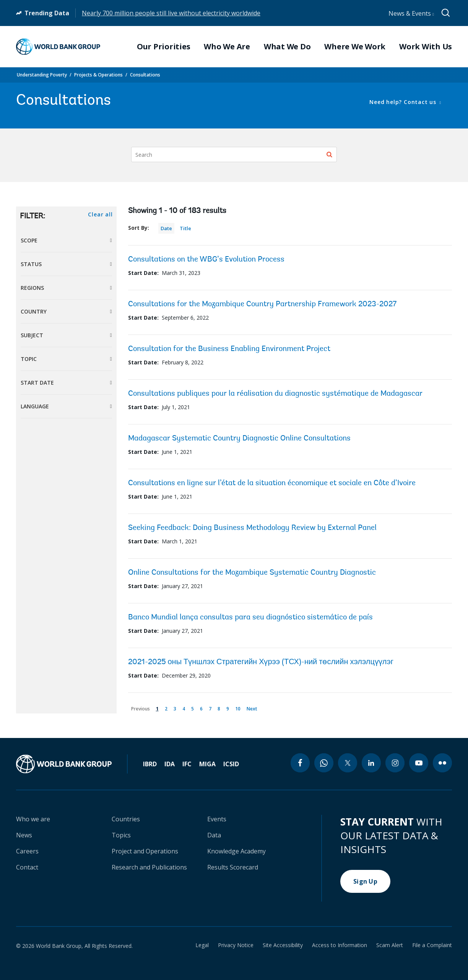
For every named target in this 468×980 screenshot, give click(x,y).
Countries (126, 819)
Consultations (145, 75)
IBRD (150, 764)
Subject (32, 335)
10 (239, 707)
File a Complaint (432, 945)
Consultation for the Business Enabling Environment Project (229, 349)
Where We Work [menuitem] (355, 47)
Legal (202, 945)
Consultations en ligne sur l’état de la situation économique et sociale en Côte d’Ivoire (272, 483)
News (24, 835)
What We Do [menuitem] (287, 47)
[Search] (234, 154)
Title (185, 228)
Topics (121, 835)
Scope (29, 240)
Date (166, 228)
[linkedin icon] (371, 763)
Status (31, 264)
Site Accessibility (283, 945)
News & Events (411, 13)
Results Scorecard (233, 867)
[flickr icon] (442, 763)
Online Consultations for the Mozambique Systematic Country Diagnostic (252, 573)
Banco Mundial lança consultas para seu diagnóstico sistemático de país (250, 618)
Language (35, 406)
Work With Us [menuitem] (426, 47)
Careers (27, 851)
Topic (29, 359)
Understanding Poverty (42, 75)
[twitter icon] (348, 763)
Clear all (100, 214)
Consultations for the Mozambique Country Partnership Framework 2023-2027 (262, 304)
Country (34, 311)
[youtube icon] (419, 763)
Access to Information (340, 945)
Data (214, 835)
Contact (27, 867)
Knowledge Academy (236, 851)
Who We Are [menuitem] (227, 47)
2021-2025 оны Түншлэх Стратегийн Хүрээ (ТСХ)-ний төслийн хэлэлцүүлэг (261, 662)
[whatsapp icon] (324, 763)
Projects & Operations (98, 75)
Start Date (37, 383)
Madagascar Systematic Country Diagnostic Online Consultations (239, 439)
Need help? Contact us (404, 102)
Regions (32, 288)
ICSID (231, 764)
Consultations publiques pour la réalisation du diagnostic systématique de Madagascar (275, 394)
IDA (170, 764)
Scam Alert (390, 945)
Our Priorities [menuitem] (164, 47)
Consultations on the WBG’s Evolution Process (206, 260)
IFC (187, 764)
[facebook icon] (300, 763)
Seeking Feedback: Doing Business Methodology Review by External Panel (252, 528)
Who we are (33, 819)
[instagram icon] (395, 763)
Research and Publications (149, 867)
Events (217, 819)
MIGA (207, 764)
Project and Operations (145, 851)
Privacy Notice (236, 945)
